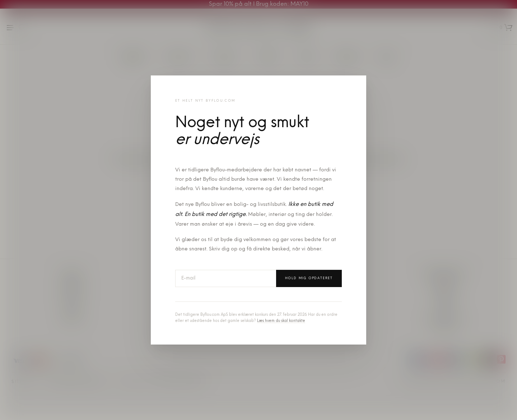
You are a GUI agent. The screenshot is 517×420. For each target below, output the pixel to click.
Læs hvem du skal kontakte (281, 321)
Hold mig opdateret (309, 278)
